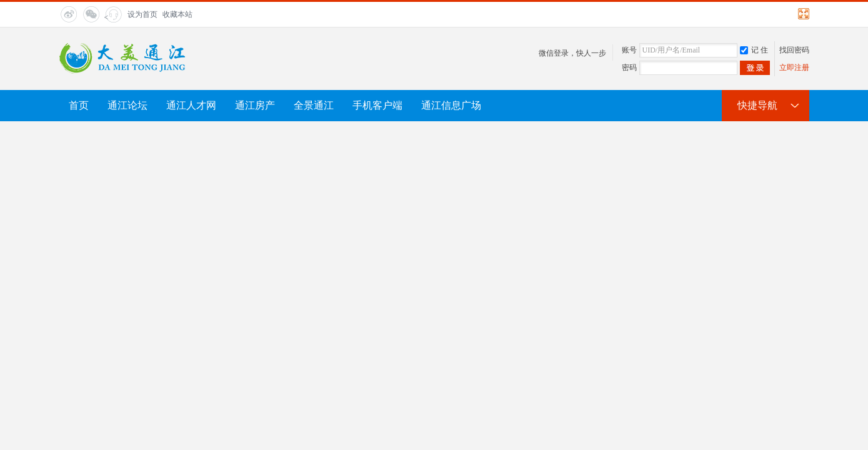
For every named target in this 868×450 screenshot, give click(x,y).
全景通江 (314, 105)
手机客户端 (377, 105)
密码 (629, 67)
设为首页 (142, 14)
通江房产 (255, 105)
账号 (629, 50)
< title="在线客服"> (112, 18)
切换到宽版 (802, 14)
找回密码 (794, 50)
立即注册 (794, 67)
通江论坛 (127, 105)
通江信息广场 (451, 105)
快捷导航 (757, 105)
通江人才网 (191, 105)
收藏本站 (177, 14)
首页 (79, 105)
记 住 (754, 50)
